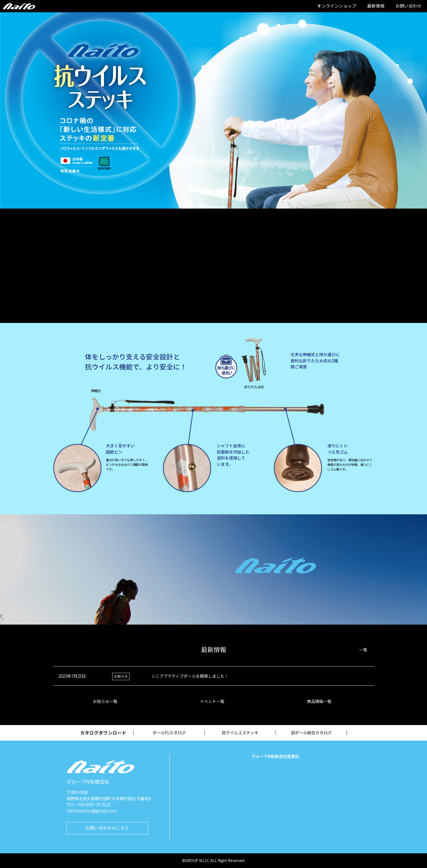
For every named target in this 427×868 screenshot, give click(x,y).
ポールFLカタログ (169, 733)
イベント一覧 (213, 701)
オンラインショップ (337, 6)
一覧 (363, 650)
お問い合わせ (408, 6)
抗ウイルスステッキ (240, 733)
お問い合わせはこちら (107, 828)
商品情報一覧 (321, 701)
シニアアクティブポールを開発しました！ (190, 676)
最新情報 (376, 6)
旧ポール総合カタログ (311, 733)
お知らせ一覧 (106, 701)
